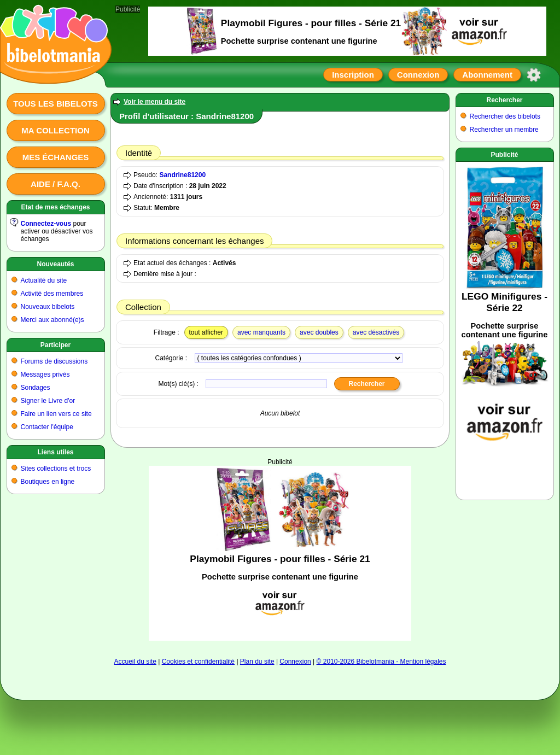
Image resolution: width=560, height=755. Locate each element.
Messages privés (45, 374)
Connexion (418, 75)
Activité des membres (52, 294)
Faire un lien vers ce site (56, 414)
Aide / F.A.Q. (56, 184)
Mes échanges (56, 157)
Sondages (36, 388)
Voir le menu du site (154, 102)
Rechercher (504, 100)
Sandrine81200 (182, 175)
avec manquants (261, 332)
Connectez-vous (46, 224)
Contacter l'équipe (47, 427)
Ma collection (55, 130)
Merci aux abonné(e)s (52, 320)
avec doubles (319, 332)
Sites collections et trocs (56, 469)
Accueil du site (135, 662)
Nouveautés (55, 264)
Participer (56, 345)
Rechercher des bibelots (505, 116)
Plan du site (257, 662)
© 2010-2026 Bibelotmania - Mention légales (381, 662)
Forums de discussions (54, 361)
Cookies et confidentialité (198, 662)
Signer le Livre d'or (48, 401)
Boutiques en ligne (48, 482)
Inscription (353, 75)
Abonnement (487, 75)
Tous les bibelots (56, 104)
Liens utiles (55, 452)
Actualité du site (44, 280)
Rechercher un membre (504, 130)
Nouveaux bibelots (48, 307)
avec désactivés (376, 332)
